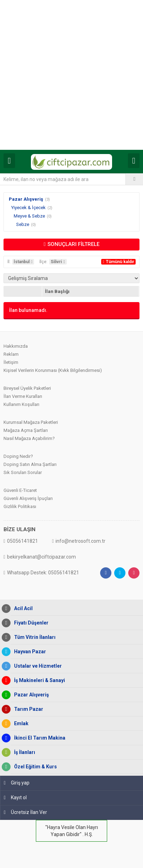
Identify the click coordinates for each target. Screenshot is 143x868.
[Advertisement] (71, 75)
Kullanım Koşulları (21, 404)
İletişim (11, 362)
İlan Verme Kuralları (23, 396)
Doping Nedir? (18, 456)
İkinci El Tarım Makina (38, 738)
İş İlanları (23, 752)
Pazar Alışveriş (26, 199)
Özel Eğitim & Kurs (34, 767)
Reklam (11, 354)
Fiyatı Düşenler (30, 623)
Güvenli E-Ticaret (20, 490)
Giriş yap (17, 783)
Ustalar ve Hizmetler (36, 666)
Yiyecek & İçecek (28, 208)
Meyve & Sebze (29, 216)
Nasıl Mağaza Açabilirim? (29, 438)
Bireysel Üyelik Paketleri (27, 388)
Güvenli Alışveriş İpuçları (28, 498)
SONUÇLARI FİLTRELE (71, 244)
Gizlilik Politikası (20, 506)
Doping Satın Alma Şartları (30, 464)
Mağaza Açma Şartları (26, 430)
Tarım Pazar (27, 709)
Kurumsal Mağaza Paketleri (31, 422)
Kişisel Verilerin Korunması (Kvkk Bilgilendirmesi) (53, 370)
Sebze (23, 224)
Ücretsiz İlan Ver (25, 812)
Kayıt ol (15, 797)
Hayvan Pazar (28, 652)
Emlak (19, 724)
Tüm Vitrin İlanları (33, 637)
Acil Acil (22, 609)
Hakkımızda (16, 346)
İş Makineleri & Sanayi (38, 680)
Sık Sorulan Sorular (23, 472)
